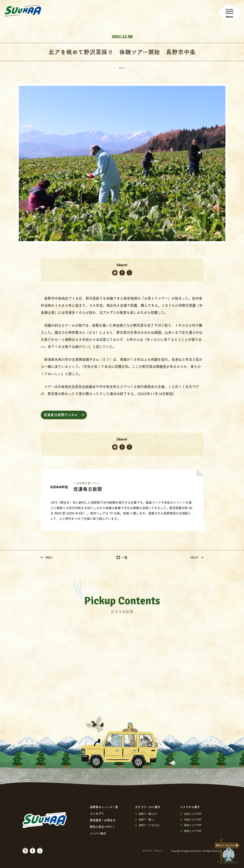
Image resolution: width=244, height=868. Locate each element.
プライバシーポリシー (153, 851)
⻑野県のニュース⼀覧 (104, 807)
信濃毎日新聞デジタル (60, 415)
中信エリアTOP (191, 819)
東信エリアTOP (191, 825)
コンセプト (97, 813)
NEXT (197, 558)
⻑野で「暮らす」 (147, 814)
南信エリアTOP (191, 831)
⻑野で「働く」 (146, 819)
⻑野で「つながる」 (148, 825)
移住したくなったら (225, 845)
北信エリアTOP (191, 814)
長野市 (122, 68)
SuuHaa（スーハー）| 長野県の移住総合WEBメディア (23, 11)
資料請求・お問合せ (103, 820)
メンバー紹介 (98, 833)
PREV (47, 558)
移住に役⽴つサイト (102, 827)
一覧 (122, 558)
